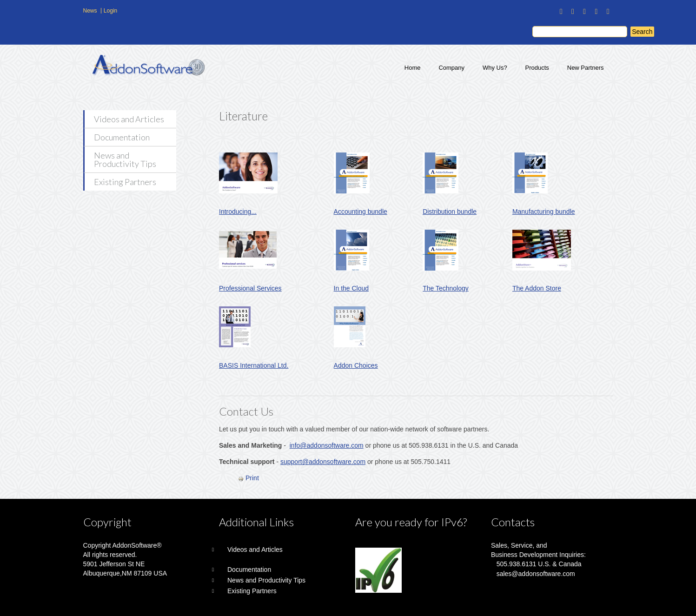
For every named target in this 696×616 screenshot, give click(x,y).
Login (110, 11)
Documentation (122, 137)
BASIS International (247, 365)
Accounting (351, 212)
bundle (378, 212)
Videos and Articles (129, 119)
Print (249, 478)
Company (451, 68)
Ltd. (282, 365)
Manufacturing (534, 212)
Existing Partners (125, 182)
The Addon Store (537, 288)
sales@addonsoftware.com (536, 574)
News (90, 11)
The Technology (446, 288)
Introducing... (238, 212)
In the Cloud (351, 288)
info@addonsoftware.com (327, 445)
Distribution (440, 212)
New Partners (586, 68)
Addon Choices (356, 365)
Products (537, 68)
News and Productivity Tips (125, 159)
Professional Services (250, 288)
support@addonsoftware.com (323, 462)
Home (413, 68)
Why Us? (495, 68)
